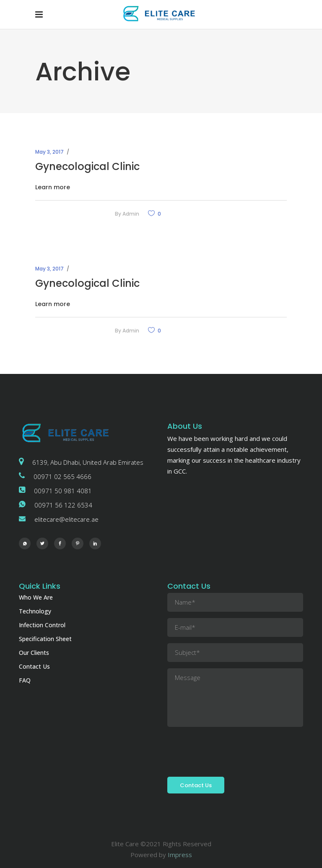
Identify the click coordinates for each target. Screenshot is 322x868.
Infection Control (42, 625)
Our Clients (34, 653)
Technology (35, 611)
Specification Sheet (45, 639)
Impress (180, 855)
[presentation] (231, 750)
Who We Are (36, 597)
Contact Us (34, 666)
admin (131, 214)
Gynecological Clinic (87, 166)
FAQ (25, 680)
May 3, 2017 (49, 152)
